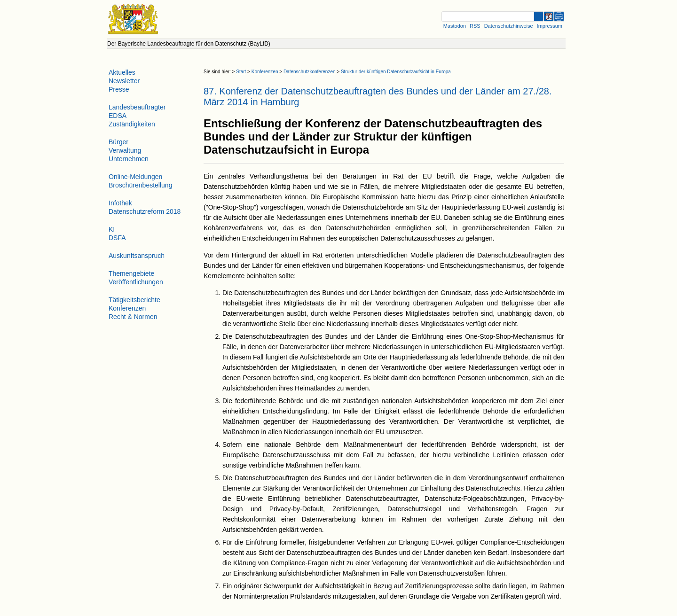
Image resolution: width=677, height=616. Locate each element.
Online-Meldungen (135, 177)
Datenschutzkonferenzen (310, 72)
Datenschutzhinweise (509, 26)
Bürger (118, 142)
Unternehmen (129, 159)
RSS (475, 26)
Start (241, 72)
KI (112, 229)
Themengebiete (131, 273)
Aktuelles (122, 72)
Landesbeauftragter (137, 107)
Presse (119, 89)
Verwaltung (125, 150)
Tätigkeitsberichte (134, 300)
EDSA (118, 116)
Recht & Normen (133, 317)
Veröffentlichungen (136, 282)
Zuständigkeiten (132, 124)
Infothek (120, 203)
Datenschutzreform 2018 (145, 211)
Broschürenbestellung (140, 185)
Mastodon (455, 26)
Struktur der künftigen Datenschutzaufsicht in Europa (396, 72)
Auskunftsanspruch (137, 256)
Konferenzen (265, 72)
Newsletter (124, 81)
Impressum (550, 26)
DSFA (117, 238)
